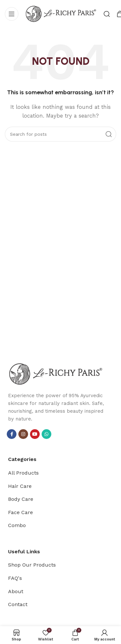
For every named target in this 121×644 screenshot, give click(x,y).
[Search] (107, 14)
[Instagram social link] (23, 434)
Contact (18, 604)
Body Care (21, 499)
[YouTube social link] (35, 434)
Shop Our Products (32, 565)
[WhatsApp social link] (46, 434)
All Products (23, 473)
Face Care (20, 512)
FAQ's (15, 578)
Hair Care (20, 486)
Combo (17, 525)
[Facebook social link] (12, 434)
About (16, 591)
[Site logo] (61, 13)
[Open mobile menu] (12, 14)
